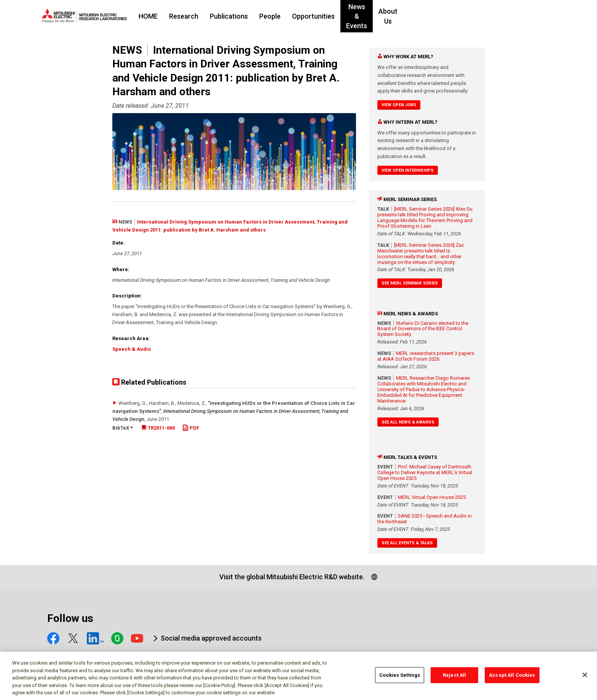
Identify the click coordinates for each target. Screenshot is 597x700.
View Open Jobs (399, 105)
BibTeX (123, 428)
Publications (275, 16)
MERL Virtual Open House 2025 (432, 497)
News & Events (415, 16)
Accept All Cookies (512, 679)
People (316, 16)
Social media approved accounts (211, 638)
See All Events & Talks (407, 543)
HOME (195, 16)
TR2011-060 (158, 428)
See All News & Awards (408, 422)
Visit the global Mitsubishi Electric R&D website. (292, 577)
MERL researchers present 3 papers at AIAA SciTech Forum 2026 (426, 356)
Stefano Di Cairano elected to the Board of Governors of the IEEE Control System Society (423, 329)
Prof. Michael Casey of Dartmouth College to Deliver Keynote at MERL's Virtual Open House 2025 (425, 472)
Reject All (454, 679)
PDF (191, 428)
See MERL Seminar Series (410, 283)
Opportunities (360, 16)
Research (230, 16)
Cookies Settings (400, 679)
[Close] (585, 679)
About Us (463, 16)
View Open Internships (408, 170)
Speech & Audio (132, 349)
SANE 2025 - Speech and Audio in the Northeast (425, 519)
